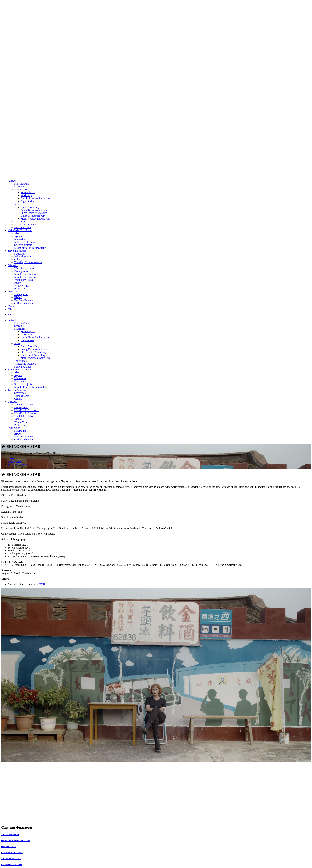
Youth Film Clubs (23, 280)
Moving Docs (21, 294)
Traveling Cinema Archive (28, 262)
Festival (12, 181)
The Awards (20, 222)
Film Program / (16, 462)
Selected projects (23, 245)
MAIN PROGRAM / (19, 465)
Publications (21, 289)
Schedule (19, 187)
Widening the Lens (24, 268)
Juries (17, 204)
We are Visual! (22, 286)
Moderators (20, 239)
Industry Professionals (26, 242)
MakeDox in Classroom (27, 274)
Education (13, 265)
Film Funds (20, 381)
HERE (42, 584)
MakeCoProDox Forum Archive (31, 248)
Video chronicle (22, 257)
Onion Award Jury (30, 207)
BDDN (18, 297)
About (17, 233)
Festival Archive (23, 227)
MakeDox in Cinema (25, 277)
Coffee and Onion (23, 303)
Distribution (14, 292)
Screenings (20, 254)
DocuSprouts (21, 271)
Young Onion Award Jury (34, 210)
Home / (12, 459)
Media (11, 306)
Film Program (21, 184)
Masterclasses (28, 192)
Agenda (18, 236)
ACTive (18, 283)
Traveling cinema (17, 251)
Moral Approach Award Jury (35, 219)
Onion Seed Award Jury (33, 216)
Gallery (18, 259)
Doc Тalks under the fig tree (35, 198)
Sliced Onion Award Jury (34, 213)
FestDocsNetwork (24, 300)
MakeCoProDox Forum (20, 230)
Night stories (27, 201)
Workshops (27, 195)
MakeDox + (20, 190)
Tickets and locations (25, 224)
